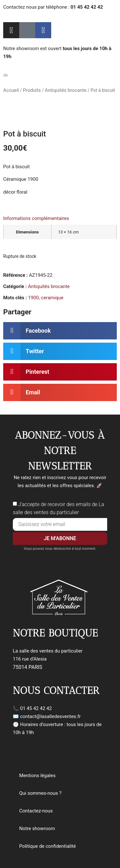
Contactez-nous (36, 811)
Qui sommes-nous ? (40, 793)
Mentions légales (37, 776)
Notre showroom (37, 829)
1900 (33, 298)
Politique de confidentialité (48, 846)
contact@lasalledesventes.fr (50, 716)
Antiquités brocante (66, 90)
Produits (32, 90)
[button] (60, 331)
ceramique (52, 298)
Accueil (11, 90)
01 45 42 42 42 (36, 708)
